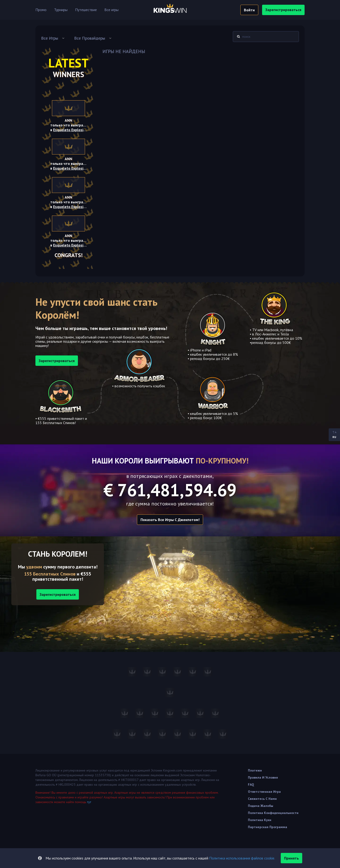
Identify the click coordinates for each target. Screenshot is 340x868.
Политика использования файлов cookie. (242, 858)
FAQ (251, 785)
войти (249, 10)
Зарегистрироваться (58, 594)
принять (291, 858)
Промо (41, 10)
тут (89, 802)
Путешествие (86, 10)
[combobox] (53, 38)
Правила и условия (263, 777)
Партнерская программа (268, 827)
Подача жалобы (261, 806)
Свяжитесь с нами (262, 799)
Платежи (255, 770)
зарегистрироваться (283, 10)
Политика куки (260, 820)
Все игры (111, 10)
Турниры (61, 10)
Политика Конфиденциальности (273, 813)
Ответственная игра (264, 792)
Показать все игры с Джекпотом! (170, 520)
